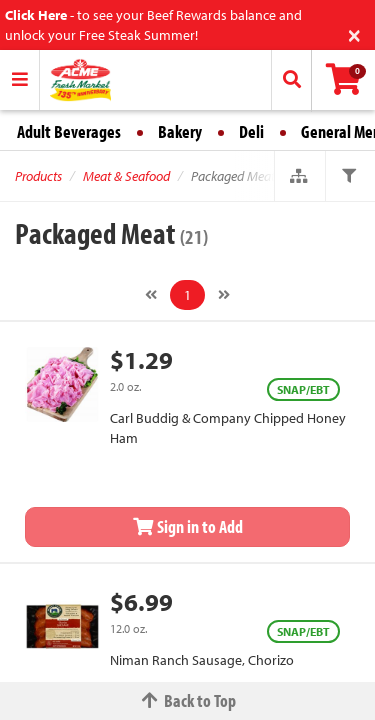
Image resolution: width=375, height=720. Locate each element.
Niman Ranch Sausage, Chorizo (202, 660)
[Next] (224, 295)
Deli (251, 131)
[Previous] (151, 295)
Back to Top (188, 700)
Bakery (180, 131)
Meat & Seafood (126, 176)
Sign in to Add (188, 526)
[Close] (354, 33)
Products (38, 176)
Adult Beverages (69, 131)
